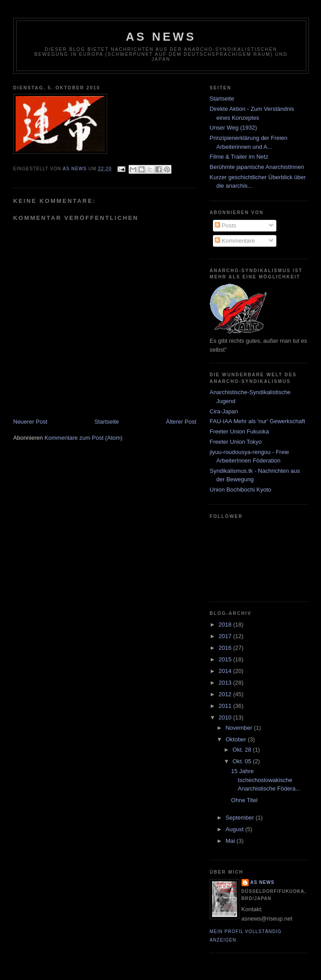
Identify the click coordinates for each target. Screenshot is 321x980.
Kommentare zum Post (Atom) (84, 438)
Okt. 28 (243, 750)
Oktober (237, 739)
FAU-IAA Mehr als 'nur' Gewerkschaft (258, 421)
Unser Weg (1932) (233, 128)
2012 (226, 694)
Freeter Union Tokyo (236, 442)
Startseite (106, 422)
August (235, 829)
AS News (161, 37)
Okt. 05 (243, 761)
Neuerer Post (31, 422)
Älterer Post (181, 422)
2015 (226, 659)
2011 (226, 706)
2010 (226, 717)
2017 (226, 636)
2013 (226, 683)
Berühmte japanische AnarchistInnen (257, 167)
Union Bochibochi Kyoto (241, 490)
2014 (226, 671)
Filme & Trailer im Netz (239, 157)
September (240, 818)
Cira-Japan (224, 411)
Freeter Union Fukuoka (240, 431)
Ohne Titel (244, 800)
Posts (225, 225)
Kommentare (235, 241)
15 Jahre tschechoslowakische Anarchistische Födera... (266, 780)
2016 (226, 648)
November (240, 728)
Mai (231, 841)
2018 (226, 625)
